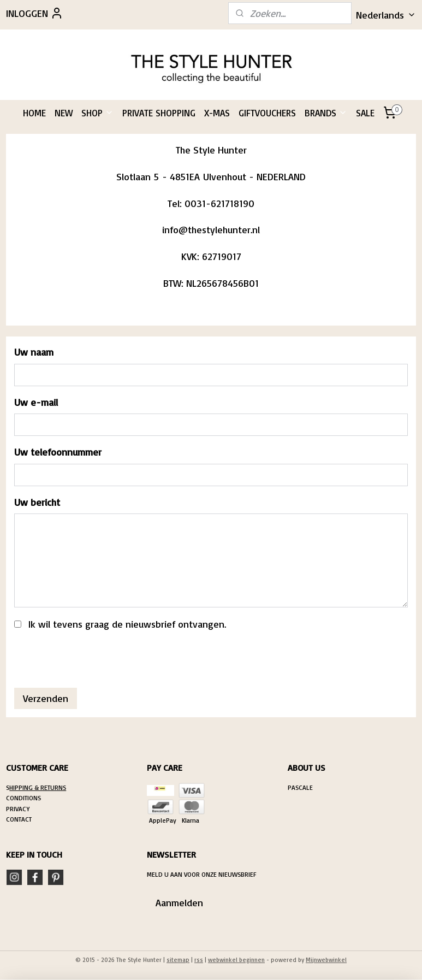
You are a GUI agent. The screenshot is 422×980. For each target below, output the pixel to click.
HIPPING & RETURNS (38, 787)
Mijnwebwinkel (326, 960)
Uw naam (34, 352)
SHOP (97, 113)
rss (199, 960)
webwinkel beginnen (236, 960)
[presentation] (97, 658)
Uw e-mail (36, 402)
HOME (34, 113)
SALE (365, 113)
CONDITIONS (23, 798)
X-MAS (217, 113)
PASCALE (300, 787)
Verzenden (46, 699)
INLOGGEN (35, 13)
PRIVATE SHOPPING (159, 113)
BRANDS (326, 113)
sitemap (178, 960)
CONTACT (19, 819)
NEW (64, 113)
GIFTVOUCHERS (267, 113)
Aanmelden (179, 902)
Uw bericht (37, 502)
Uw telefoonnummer (58, 452)
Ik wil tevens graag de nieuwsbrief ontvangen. (127, 624)
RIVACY (20, 809)
